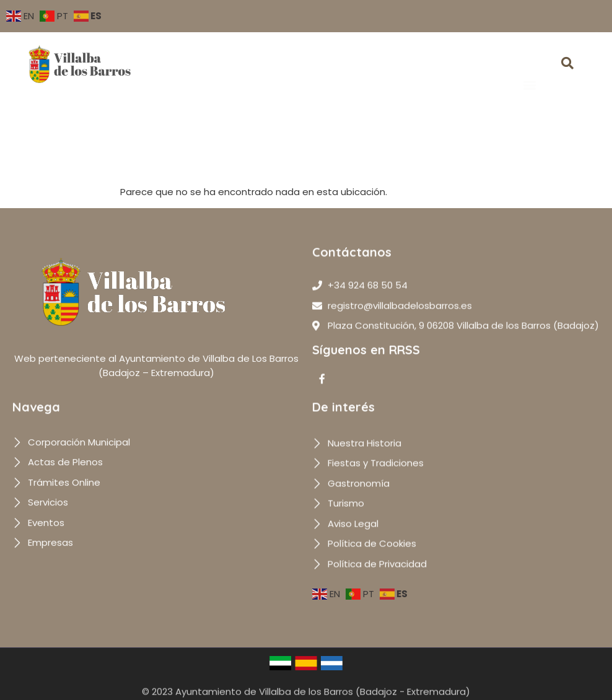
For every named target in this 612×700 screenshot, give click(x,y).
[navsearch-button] (567, 64)
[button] (529, 67)
